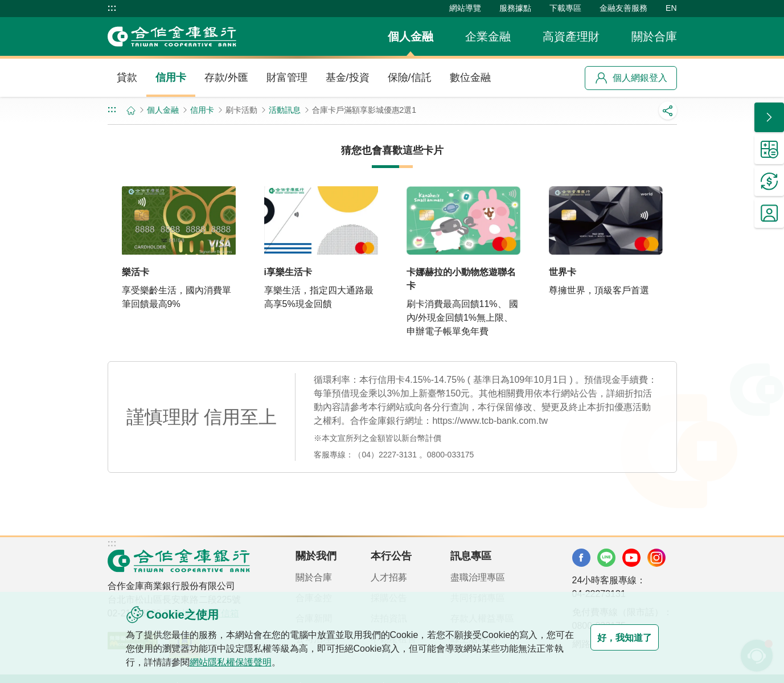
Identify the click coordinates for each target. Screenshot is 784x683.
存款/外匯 (226, 77)
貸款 (127, 77)
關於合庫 (654, 36)
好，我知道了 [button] (613, 637)
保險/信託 (410, 77)
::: (112, 8)
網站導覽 (465, 8)
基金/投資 (348, 77)
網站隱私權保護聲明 (258, 662)
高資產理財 (571, 36)
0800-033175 (451, 455)
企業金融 (488, 36)
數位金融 (470, 77)
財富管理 (287, 77)
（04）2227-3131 (385, 455)
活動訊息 (285, 110)
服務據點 (515, 8)
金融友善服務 (623, 8)
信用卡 (171, 77)
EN (671, 8)
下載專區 (565, 8)
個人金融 (411, 36)
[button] (769, 117)
